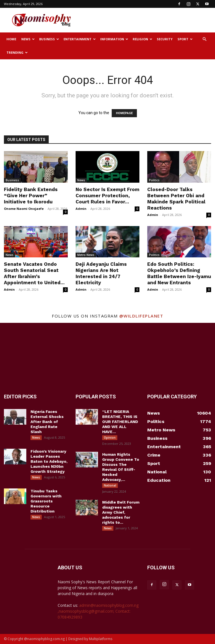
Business (49, 39)
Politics (154, 180)
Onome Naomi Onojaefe (24, 209)
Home (11, 39)
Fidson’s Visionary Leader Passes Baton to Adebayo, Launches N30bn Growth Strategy (49, 461)
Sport (185, 39)
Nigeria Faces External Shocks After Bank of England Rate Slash (47, 422)
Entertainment (80, 39)
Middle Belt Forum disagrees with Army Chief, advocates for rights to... (121, 512)
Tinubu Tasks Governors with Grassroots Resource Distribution (46, 501)
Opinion (110, 438)
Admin (81, 209)
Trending (17, 52)
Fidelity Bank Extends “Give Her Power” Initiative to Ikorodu (31, 196)
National (110, 485)
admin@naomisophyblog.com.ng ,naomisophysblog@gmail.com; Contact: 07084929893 (98, 611)
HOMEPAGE (124, 113)
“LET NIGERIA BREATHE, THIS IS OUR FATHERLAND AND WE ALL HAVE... (120, 422)
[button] (204, 39)
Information (114, 39)
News (28, 39)
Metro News (86, 255)
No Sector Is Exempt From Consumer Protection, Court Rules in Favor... (107, 196)
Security (165, 39)
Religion (142, 39)
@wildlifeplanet (141, 316)
